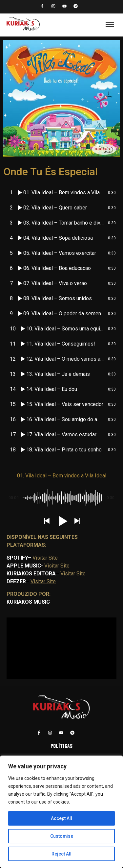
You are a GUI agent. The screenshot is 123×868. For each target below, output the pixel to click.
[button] (47, 521)
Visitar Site (45, 558)
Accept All (61, 818)
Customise (61, 836)
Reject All (61, 854)
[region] (61, 812)
